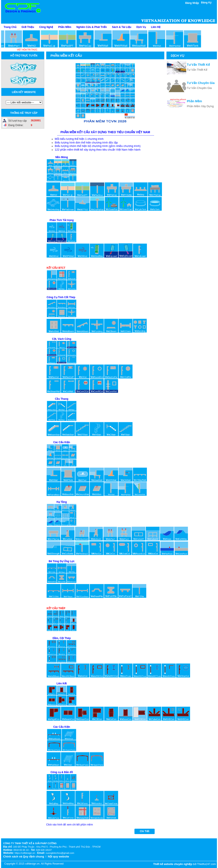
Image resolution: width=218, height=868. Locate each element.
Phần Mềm (65, 27)
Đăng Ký (206, 3)
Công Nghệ (46, 27)
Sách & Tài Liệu (122, 27)
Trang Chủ (10, 27)
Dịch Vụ (141, 27)
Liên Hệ (156, 27)
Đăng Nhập (192, 3)
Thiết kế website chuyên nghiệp (173, 864)
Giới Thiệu (28, 27)
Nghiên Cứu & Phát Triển (92, 27)
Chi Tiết (145, 831)
